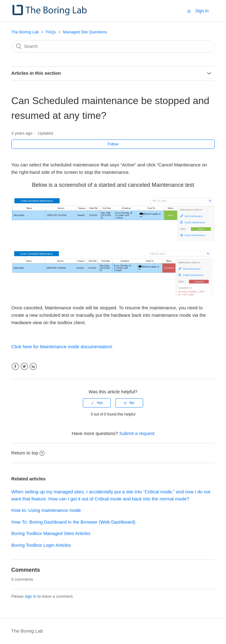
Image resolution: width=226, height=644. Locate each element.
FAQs (51, 32)
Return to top (28, 453)
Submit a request (137, 433)
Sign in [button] (202, 11)
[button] (189, 11)
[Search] (113, 46)
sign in (31, 596)
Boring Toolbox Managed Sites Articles (51, 533)
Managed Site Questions (85, 32)
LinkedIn (33, 367)
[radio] (97, 403)
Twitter (24, 367)
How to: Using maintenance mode (46, 510)
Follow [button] (113, 144)
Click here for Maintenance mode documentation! (62, 347)
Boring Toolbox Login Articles (41, 545)
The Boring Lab (25, 32)
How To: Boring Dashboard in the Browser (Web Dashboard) (73, 522)
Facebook (15, 367)
